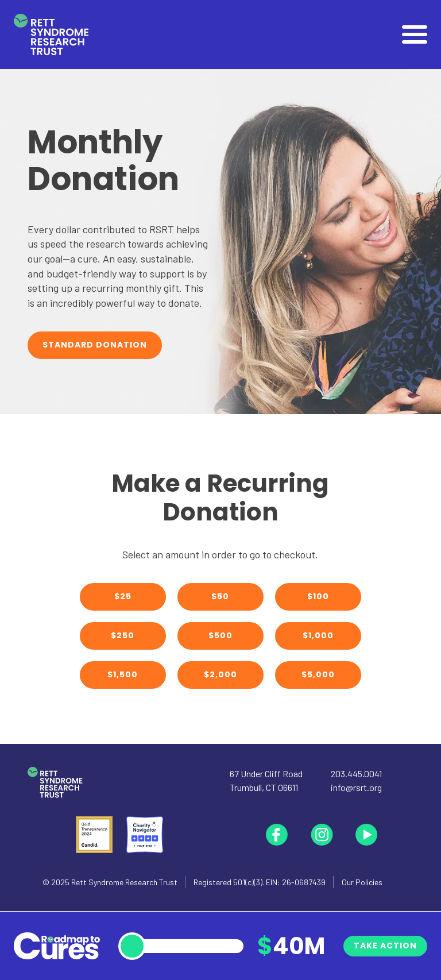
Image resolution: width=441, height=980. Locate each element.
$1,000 (318, 635)
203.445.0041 (356, 773)
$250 (123, 635)
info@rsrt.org (356, 787)
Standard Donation (95, 345)
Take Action (385, 946)
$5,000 (318, 674)
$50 (220, 596)
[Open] (415, 34)
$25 (123, 596)
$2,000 (220, 674)
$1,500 (123, 674)
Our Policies (362, 882)
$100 (318, 596)
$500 (220, 635)
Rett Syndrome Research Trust (124, 882)
